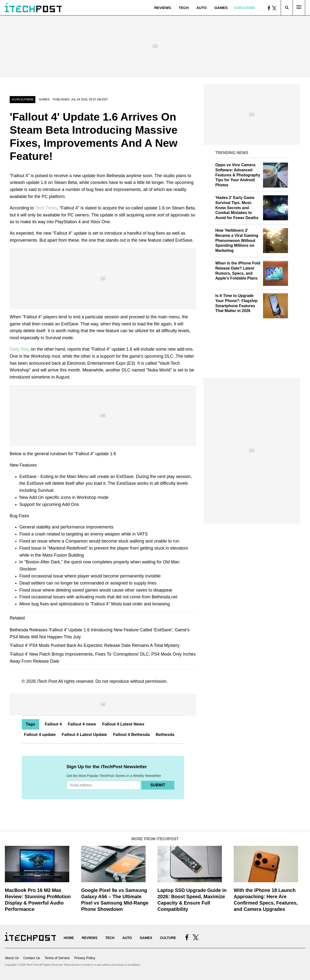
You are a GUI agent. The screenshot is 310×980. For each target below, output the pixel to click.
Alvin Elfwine (23, 99)
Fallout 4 (53, 724)
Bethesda (165, 735)
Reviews (163, 8)
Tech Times (46, 208)
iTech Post (47, 681)
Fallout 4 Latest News (123, 724)
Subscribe (244, 8)
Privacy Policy (85, 958)
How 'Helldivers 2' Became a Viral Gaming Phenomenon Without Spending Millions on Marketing (237, 240)
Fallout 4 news (82, 724)
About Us (12, 958)
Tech (184, 8)
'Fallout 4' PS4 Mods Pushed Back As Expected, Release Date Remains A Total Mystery (95, 645)
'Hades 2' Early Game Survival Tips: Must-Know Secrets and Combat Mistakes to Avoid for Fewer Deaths (237, 208)
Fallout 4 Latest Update (84, 735)
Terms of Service (57, 958)
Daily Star (19, 349)
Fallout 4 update (40, 735)
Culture (168, 938)
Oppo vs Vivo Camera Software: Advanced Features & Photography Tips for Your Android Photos (238, 175)
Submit (158, 785)
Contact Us (32, 958)
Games (221, 8)
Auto (201, 8)
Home (69, 938)
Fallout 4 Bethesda (131, 735)
